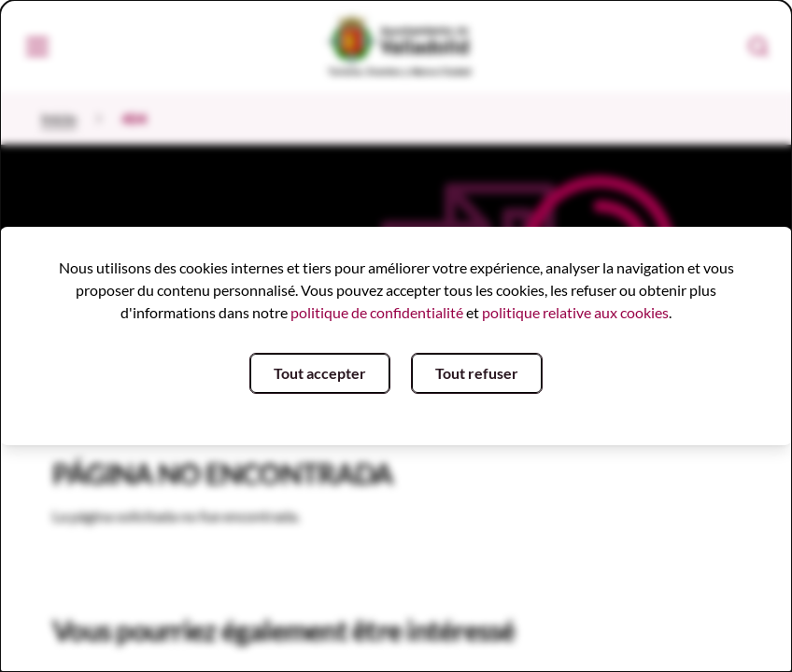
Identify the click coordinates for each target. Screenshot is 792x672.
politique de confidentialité (377, 312)
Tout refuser (477, 373)
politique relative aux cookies (575, 312)
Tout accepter (320, 373)
